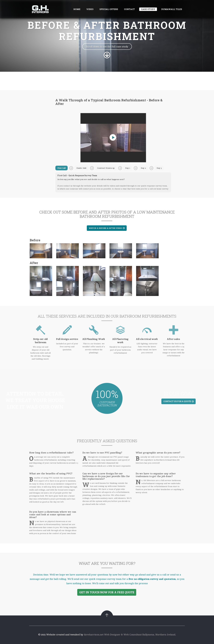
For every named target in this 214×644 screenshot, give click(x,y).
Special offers (109, 9)
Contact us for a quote (180, 401)
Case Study (148, 9)
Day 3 (158, 168)
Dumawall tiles (172, 9)
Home (77, 9)
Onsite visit (80, 168)
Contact (129, 9)
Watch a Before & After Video (107, 228)
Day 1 (126, 168)
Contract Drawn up (104, 168)
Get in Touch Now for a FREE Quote (107, 592)
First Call (60, 168)
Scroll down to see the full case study (107, 47)
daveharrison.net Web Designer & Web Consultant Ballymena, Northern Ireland (130, 635)
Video (90, 9)
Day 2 (142, 168)
